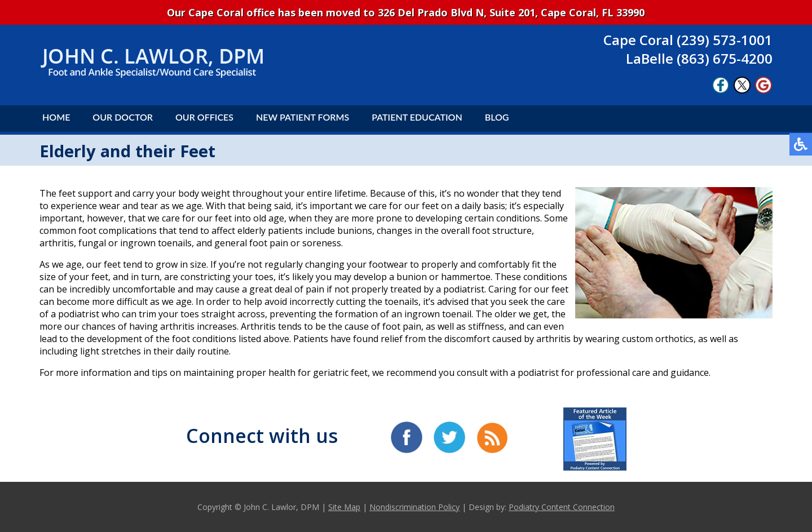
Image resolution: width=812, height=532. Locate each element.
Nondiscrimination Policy (414, 507)
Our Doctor (123, 117)
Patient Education (417, 117)
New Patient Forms (303, 117)
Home (56, 117)
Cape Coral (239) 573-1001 (688, 40)
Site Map (344, 507)
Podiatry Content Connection (562, 507)
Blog (497, 117)
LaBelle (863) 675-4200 (699, 58)
